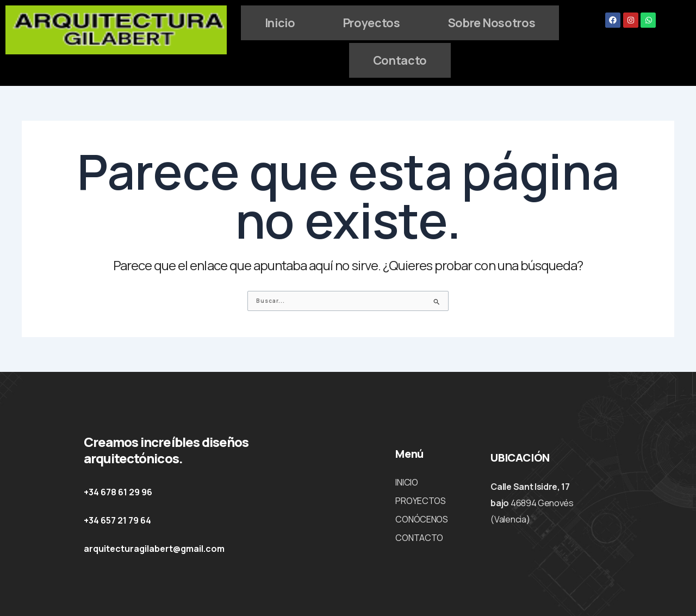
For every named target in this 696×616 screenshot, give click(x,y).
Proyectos (441, 22)
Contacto (473, 58)
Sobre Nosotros (346, 58)
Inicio (343, 22)
